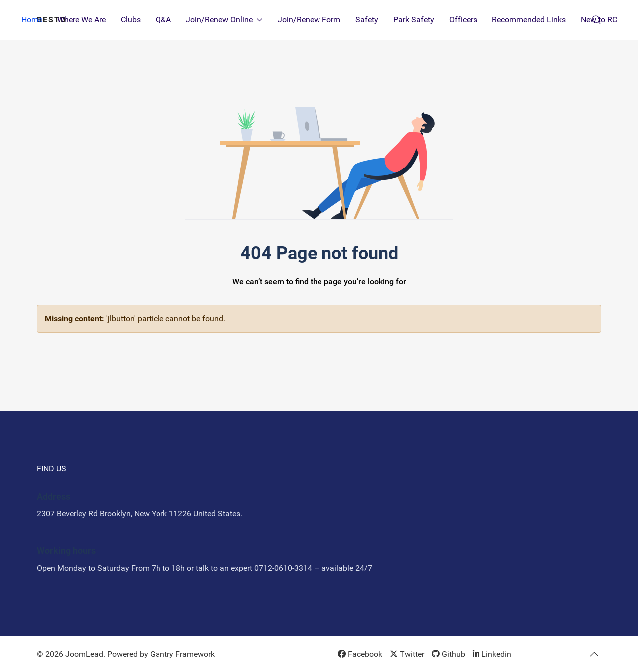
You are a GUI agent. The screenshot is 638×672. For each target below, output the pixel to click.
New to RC (599, 20)
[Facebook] (360, 654)
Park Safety (414, 20)
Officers (463, 20)
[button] (594, 654)
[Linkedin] (492, 654)
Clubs (131, 20)
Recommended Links (529, 20)
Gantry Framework (182, 654)
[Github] (448, 654)
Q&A (163, 20)
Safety (367, 20)
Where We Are (81, 20)
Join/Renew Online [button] (224, 20)
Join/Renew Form (309, 20)
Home (32, 20)
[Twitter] (407, 654)
